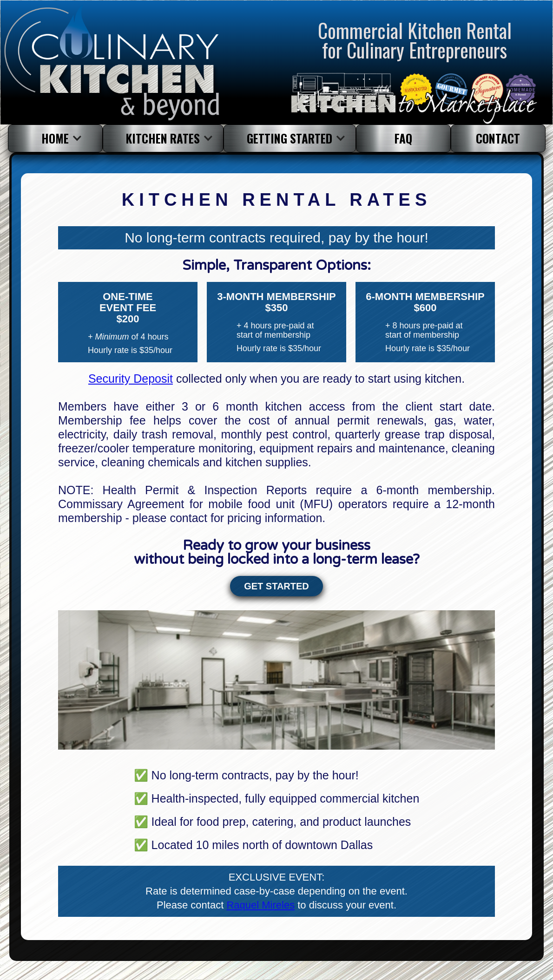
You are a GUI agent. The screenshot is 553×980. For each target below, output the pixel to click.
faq (403, 138)
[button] (55, 138)
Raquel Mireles (260, 905)
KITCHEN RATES (163, 138)
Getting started (290, 138)
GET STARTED (276, 586)
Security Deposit (131, 379)
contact (498, 138)
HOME (55, 138)
